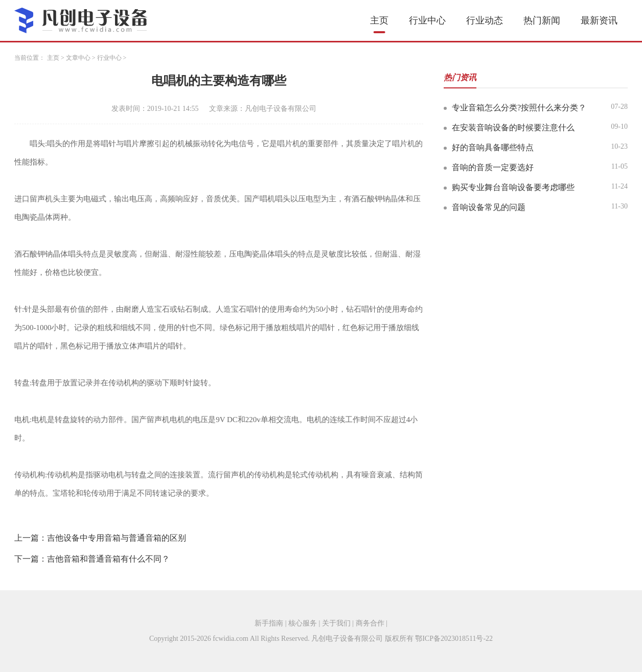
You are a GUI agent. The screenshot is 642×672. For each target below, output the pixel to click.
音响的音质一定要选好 (493, 167)
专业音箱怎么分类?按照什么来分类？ (519, 108)
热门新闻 (542, 20)
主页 (379, 20)
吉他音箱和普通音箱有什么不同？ (108, 559)
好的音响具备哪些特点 (493, 147)
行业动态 (485, 20)
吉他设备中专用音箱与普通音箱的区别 (117, 538)
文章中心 (78, 58)
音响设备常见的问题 (489, 207)
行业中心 (427, 20)
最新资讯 (599, 20)
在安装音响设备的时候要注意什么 (513, 128)
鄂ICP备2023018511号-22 (454, 639)
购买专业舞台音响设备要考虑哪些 (513, 187)
